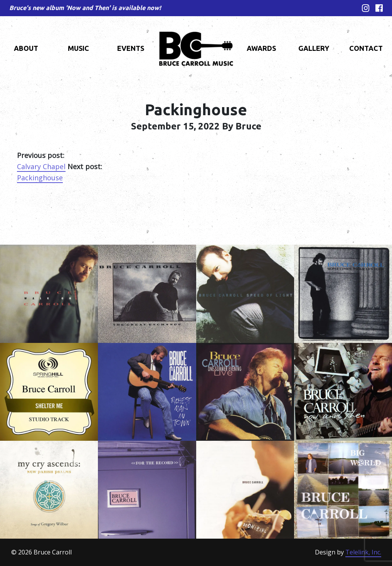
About (26, 48)
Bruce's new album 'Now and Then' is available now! (85, 8)
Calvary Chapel (41, 166)
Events (131, 48)
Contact (366, 48)
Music (78, 48)
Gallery (314, 48)
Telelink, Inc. (363, 552)
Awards (261, 48)
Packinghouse (40, 178)
